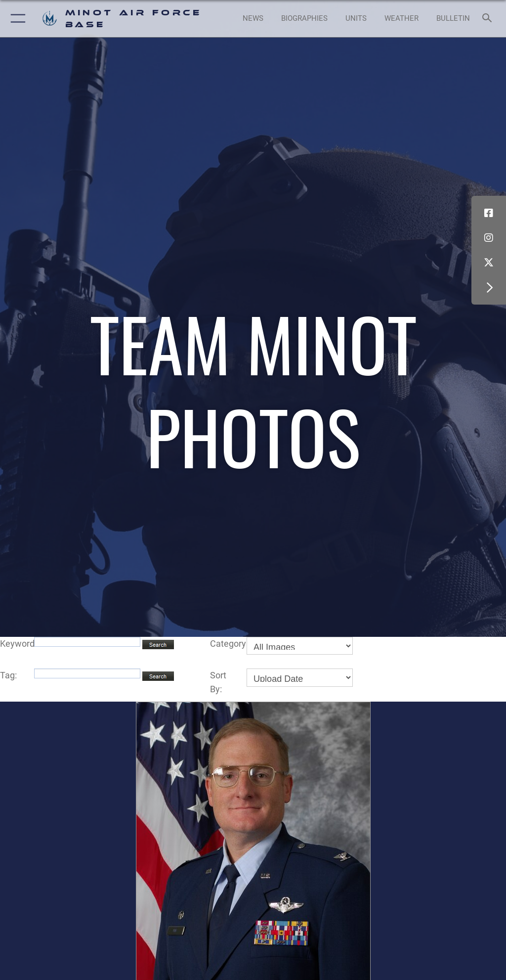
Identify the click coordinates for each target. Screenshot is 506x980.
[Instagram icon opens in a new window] (489, 238)
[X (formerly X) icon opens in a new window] (489, 263)
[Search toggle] (489, 19)
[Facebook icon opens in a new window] (489, 213)
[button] (16, 19)
